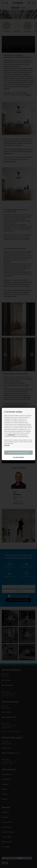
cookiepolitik (11, 435)
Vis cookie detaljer (18, 457)
